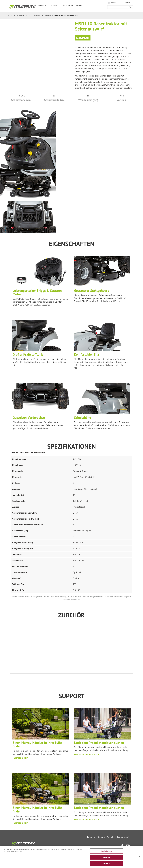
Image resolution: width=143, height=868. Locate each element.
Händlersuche (83, 38)
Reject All (107, 857)
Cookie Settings (107, 851)
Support (56, 6)
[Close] (139, 857)
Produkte (44, 6)
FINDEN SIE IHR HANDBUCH (87, 755)
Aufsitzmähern (35, 15)
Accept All (107, 863)
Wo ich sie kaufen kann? (72, 6)
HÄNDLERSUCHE (20, 758)
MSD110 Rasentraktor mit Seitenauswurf (62, 15)
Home (10, 15)
